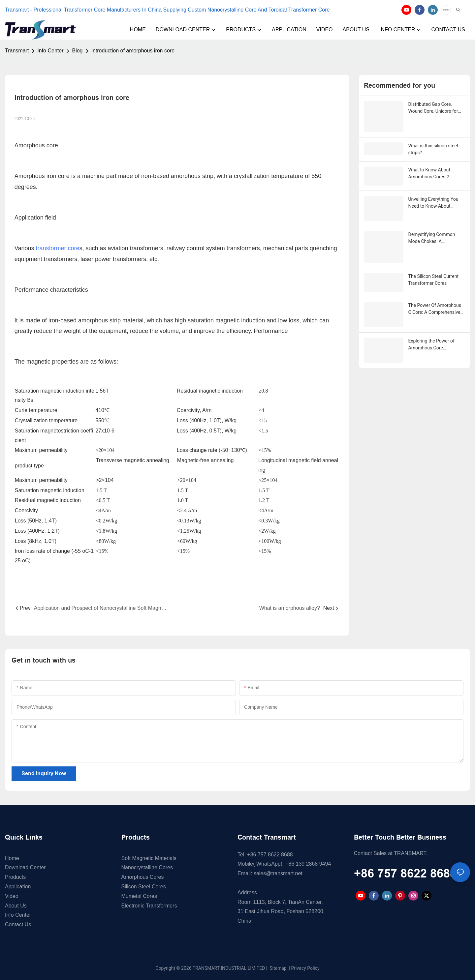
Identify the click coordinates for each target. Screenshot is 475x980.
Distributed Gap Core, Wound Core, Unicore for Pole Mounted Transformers (433, 108)
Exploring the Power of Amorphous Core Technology (431, 324)
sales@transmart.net (278, 873)
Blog (77, 51)
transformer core (58, 248)
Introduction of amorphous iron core (133, 51)
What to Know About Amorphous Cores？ (429, 172)
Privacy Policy (305, 968)
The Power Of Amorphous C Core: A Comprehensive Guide (435, 296)
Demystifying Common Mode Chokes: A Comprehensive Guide (432, 234)
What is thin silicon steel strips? (433, 148)
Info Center (50, 51)
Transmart (17, 51)
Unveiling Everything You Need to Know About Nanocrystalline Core (433, 200)
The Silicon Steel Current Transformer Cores (434, 267)
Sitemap (278, 968)
